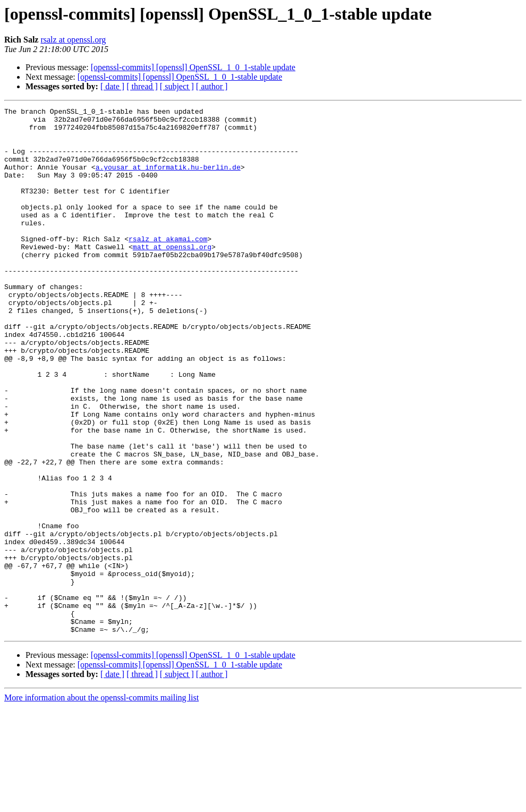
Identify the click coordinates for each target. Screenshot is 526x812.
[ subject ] (177, 86)
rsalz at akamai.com (168, 266)
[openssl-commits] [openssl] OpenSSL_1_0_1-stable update (193, 67)
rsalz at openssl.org (73, 40)
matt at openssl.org (172, 275)
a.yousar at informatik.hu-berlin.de (168, 180)
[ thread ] (142, 86)
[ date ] (112, 86)
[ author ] (212, 86)
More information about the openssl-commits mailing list (101, 803)
